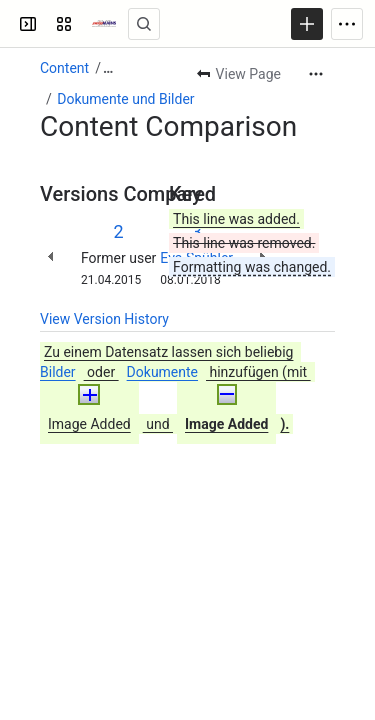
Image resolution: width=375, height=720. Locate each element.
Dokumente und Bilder (125, 99)
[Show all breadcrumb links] (108, 68)
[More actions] (316, 74)
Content (64, 68)
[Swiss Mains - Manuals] (104, 24)
